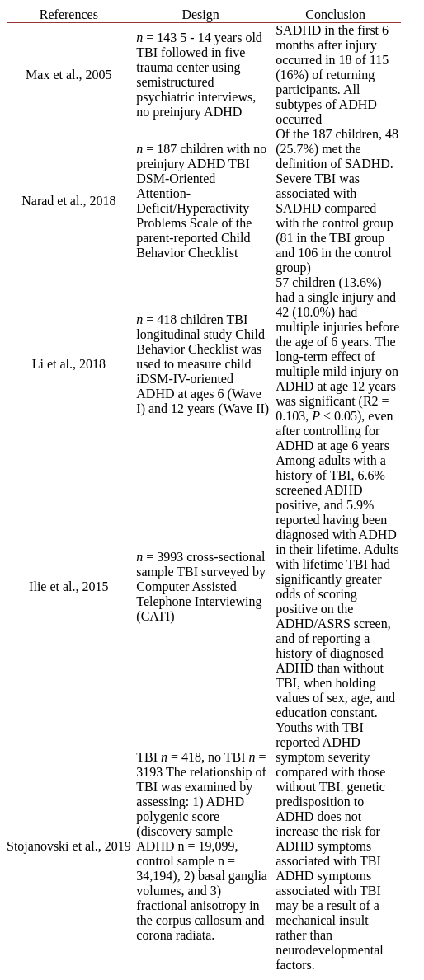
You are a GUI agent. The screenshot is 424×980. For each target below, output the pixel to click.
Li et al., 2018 (69, 364)
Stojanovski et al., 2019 (69, 846)
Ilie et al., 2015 (68, 586)
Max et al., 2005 (68, 75)
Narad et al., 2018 (68, 201)
